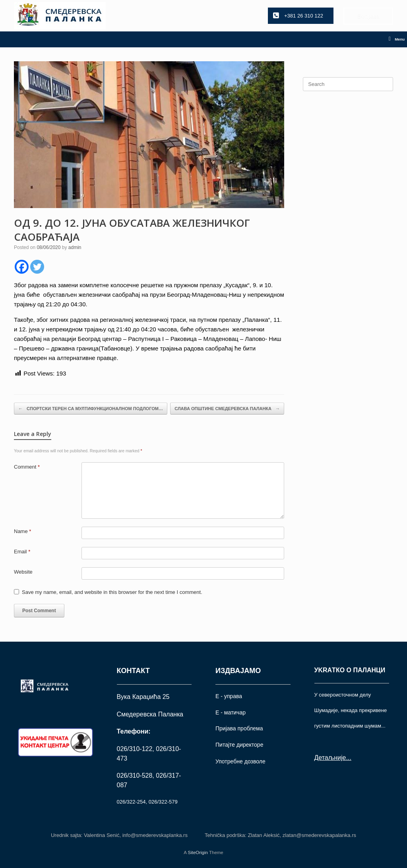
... (348, 758)
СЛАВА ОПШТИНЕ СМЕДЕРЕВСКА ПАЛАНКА (227, 409)
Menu (397, 39)
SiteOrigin (198, 852)
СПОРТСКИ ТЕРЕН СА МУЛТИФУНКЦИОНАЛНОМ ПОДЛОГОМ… (91, 409)
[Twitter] (37, 267)
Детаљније (330, 758)
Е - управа (229, 696)
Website (23, 572)
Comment (27, 467)
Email (22, 552)
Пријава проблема (239, 728)
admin (75, 247)
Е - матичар (231, 712)
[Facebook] (22, 267)
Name (22, 531)
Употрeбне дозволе (240, 761)
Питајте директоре (239, 745)
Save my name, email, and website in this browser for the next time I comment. (112, 592)
